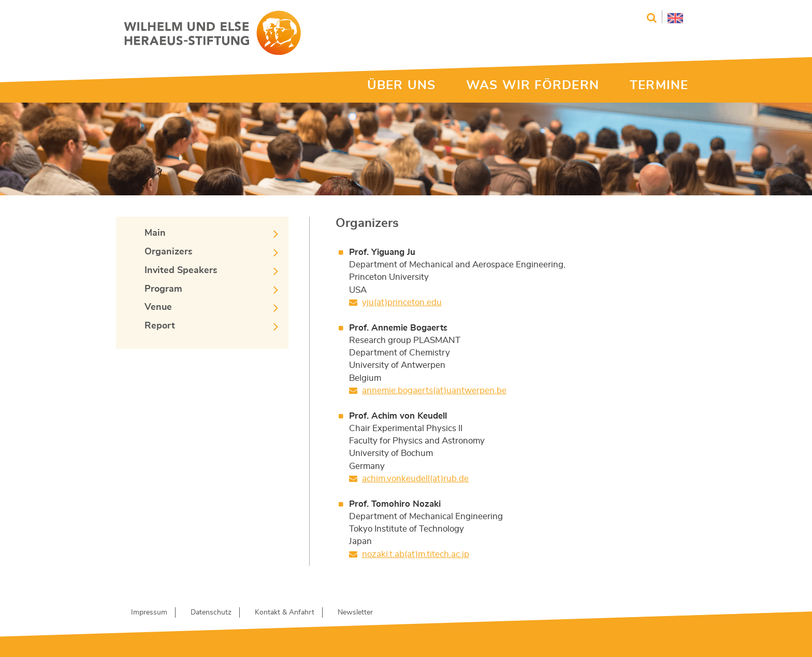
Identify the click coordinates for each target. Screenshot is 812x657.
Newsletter (355, 612)
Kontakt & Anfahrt (285, 612)
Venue (158, 307)
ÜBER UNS (401, 85)
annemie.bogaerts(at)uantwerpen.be (434, 390)
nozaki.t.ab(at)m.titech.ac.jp (416, 554)
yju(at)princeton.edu (402, 302)
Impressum (149, 612)
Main (155, 233)
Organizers (169, 252)
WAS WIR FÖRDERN (533, 85)
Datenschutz (211, 612)
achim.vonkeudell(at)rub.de (415, 479)
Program (163, 289)
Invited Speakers (181, 270)
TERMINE (659, 85)
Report (160, 326)
